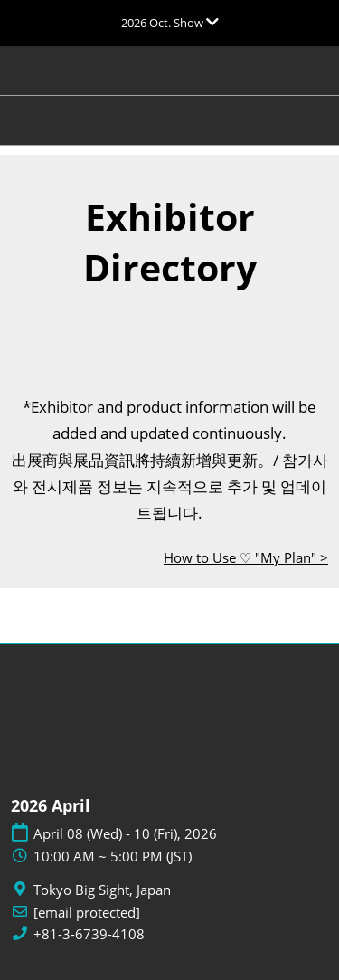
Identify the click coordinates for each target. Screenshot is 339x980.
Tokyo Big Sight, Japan (102, 890)
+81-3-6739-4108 (89, 934)
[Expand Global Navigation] (170, 23)
